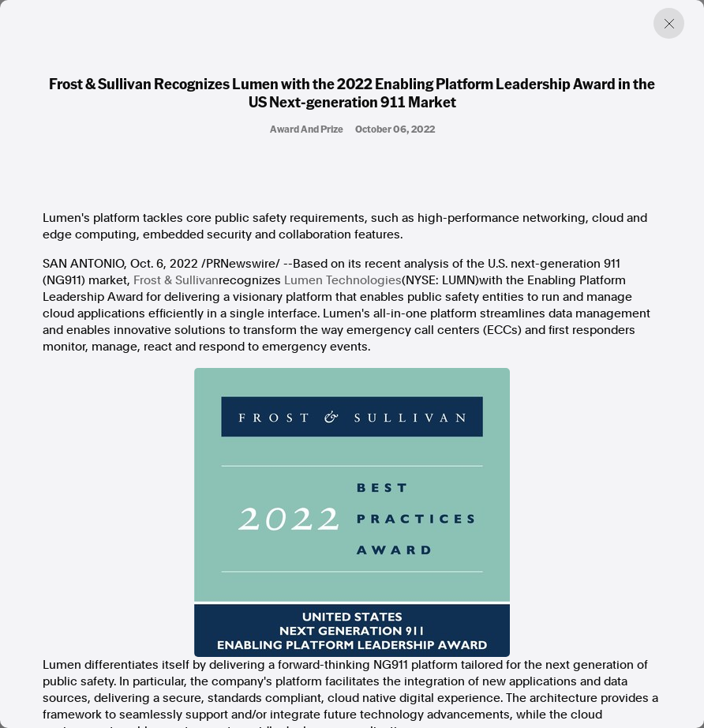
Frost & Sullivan (176, 280)
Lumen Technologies (343, 280)
